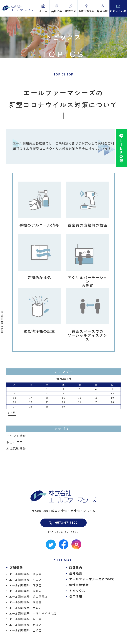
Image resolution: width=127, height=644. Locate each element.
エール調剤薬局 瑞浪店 (25, 585)
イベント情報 (16, 436)
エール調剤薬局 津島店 (25, 602)
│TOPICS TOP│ (64, 74)
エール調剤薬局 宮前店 (25, 608)
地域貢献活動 (79, 585)
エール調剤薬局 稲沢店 (25, 574)
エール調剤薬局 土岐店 (25, 630)
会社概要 (76, 573)
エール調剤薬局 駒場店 (25, 625)
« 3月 (12, 413)
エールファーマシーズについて (92, 579)
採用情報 (76, 596)
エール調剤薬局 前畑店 (25, 591)
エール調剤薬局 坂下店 (25, 619)
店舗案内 (76, 567)
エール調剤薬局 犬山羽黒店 (28, 596)
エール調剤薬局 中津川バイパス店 (33, 613)
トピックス (14, 442)
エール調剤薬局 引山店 (25, 580)
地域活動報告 (16, 448)
